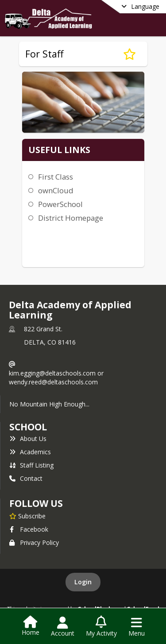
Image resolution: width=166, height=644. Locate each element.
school (28, 427)
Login (83, 582)
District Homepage (71, 218)
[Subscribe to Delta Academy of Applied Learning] (27, 516)
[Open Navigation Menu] (137, 627)
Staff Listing (31, 465)
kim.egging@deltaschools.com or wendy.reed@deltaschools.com (56, 378)
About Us (28, 439)
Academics (30, 452)
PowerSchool (60, 204)
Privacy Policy (34, 542)
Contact (26, 478)
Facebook (29, 529)
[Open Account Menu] (63, 627)
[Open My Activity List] (101, 627)
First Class (56, 177)
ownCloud (56, 190)
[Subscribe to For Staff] (129, 54)
